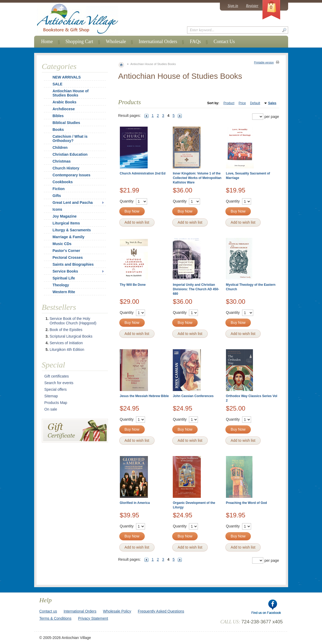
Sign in (233, 6)
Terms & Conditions (55, 618)
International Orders (158, 42)
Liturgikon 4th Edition (67, 349)
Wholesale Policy (117, 611)
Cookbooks (63, 182)
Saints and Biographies (73, 264)
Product (229, 103)
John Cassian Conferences (193, 396)
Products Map (56, 403)
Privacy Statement (93, 618)
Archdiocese (64, 109)
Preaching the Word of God (246, 503)
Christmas (58, 161)
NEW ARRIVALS (67, 77)
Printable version (264, 63)
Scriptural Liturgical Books (71, 336)
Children (60, 148)
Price (242, 103)
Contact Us (224, 42)
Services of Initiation (66, 343)
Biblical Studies (66, 123)
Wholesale (116, 42)
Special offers (56, 389)
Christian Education (70, 154)
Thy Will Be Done (133, 285)
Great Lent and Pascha (73, 203)
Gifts (57, 196)
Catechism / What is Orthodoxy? (70, 139)
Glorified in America (135, 503)
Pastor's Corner (66, 251)
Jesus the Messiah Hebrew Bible (144, 396)
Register (252, 6)
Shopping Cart (80, 42)
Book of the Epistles (66, 330)
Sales (272, 103)
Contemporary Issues (72, 175)
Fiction (59, 189)
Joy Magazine (65, 216)
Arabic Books (65, 102)
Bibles (58, 116)
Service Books (65, 271)
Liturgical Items (66, 223)
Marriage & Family (69, 237)
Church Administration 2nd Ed (143, 173)
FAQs (195, 42)
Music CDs (62, 244)
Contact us (48, 611)
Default (255, 103)
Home (47, 42)
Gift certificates (57, 376)
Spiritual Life (64, 278)
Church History (66, 168)
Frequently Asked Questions (161, 611)
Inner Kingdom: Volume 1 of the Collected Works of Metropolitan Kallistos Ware (197, 178)
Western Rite (64, 292)
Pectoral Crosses (68, 257)
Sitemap (51, 396)
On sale (51, 409)
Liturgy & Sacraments (72, 230)
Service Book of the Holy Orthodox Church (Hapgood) (73, 321)
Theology (61, 285)
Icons (58, 209)
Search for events (59, 383)
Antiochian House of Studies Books (71, 93)
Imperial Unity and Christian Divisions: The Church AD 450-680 (196, 289)
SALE (58, 84)
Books (58, 130)
